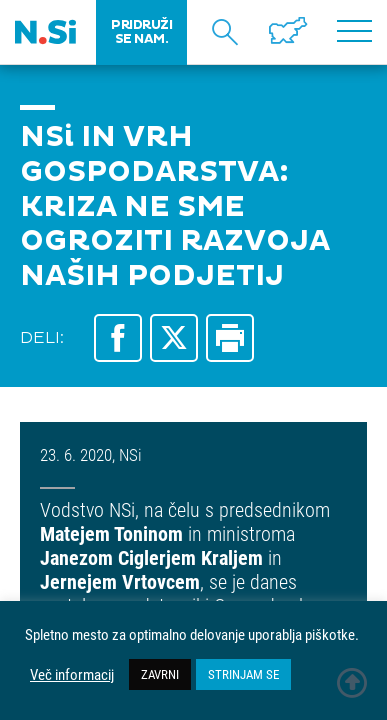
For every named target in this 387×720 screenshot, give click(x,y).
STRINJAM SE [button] (243, 674)
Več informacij (72, 675)
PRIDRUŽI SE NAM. (141, 32)
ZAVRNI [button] (160, 674)
